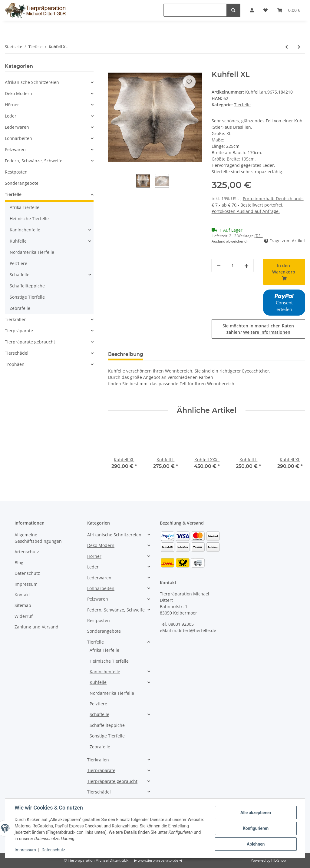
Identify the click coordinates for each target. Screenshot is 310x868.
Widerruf (24, 616)
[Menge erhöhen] (246, 265)
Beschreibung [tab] (126, 354)
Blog (19, 563)
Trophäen (15, 364)
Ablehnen (255, 844)
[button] (49, 82)
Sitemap (23, 605)
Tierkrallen (16, 319)
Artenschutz (27, 552)
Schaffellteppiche (27, 286)
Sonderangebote (22, 183)
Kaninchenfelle (25, 230)
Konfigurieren (255, 828)
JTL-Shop (279, 860)
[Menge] (233, 265)
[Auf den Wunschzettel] (189, 82)
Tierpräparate (19, 331)
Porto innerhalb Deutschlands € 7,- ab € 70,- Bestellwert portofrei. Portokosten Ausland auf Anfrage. (258, 205)
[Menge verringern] (219, 265)
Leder (11, 116)
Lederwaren (17, 127)
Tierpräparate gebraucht (30, 342)
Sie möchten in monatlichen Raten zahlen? (258, 329)
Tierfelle (242, 105)
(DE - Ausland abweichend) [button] (237, 239)
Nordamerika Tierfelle (32, 252)
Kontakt (22, 595)
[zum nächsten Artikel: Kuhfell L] (299, 47)
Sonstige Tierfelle (27, 297)
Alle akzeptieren (255, 813)
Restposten (16, 172)
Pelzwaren (15, 149)
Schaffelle (20, 275)
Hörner (12, 105)
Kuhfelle (18, 241)
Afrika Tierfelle (25, 207)
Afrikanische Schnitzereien (32, 82)
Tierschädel (17, 353)
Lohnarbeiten (18, 138)
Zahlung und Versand (36, 627)
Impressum (26, 584)
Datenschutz (27, 573)
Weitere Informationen (267, 332)
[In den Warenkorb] (113, 67)
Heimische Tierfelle (29, 219)
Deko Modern (18, 93)
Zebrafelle (20, 308)
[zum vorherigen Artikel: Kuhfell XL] (287, 47)
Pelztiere (18, 263)
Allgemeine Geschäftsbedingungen (38, 538)
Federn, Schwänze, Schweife (34, 161)
